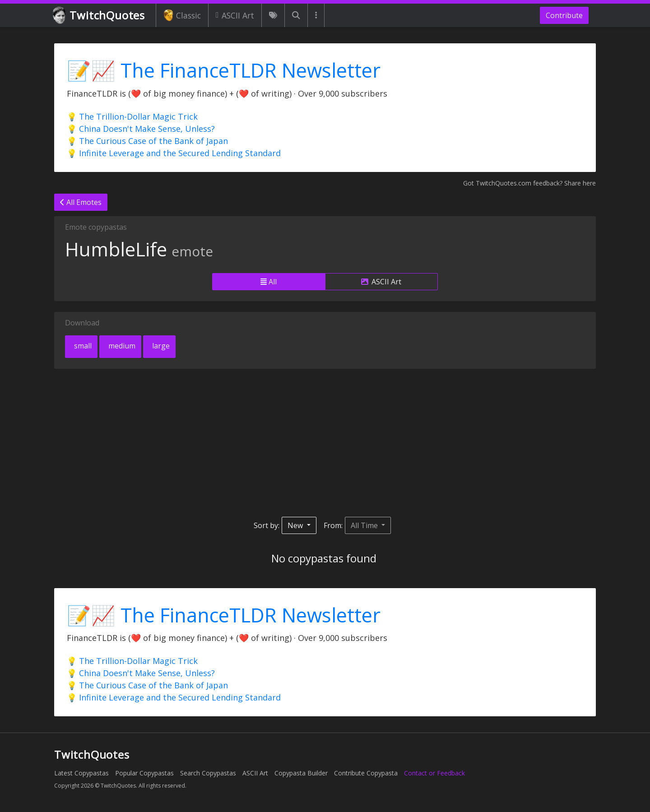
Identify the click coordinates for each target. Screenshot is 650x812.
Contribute (564, 15)
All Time (365, 525)
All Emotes (81, 202)
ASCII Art (235, 15)
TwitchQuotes (100, 16)
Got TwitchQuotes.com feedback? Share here (529, 183)
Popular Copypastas (144, 773)
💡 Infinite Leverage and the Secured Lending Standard (174, 153)
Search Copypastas (208, 773)
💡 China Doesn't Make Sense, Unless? (141, 129)
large (160, 346)
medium (121, 346)
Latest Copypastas (81, 773)
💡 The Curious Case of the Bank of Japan (147, 141)
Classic (182, 15)
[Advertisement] (325, 443)
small (82, 346)
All (269, 282)
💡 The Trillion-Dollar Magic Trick (132, 116)
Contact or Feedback (434, 773)
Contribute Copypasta (366, 773)
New (296, 525)
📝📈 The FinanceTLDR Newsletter (224, 70)
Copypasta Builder (301, 773)
